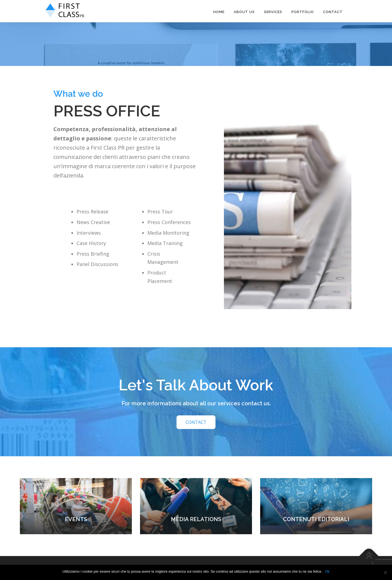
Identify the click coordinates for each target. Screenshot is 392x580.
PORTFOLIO (303, 12)
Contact (333, 12)
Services (273, 12)
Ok (327, 571)
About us (244, 12)
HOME (219, 12)
